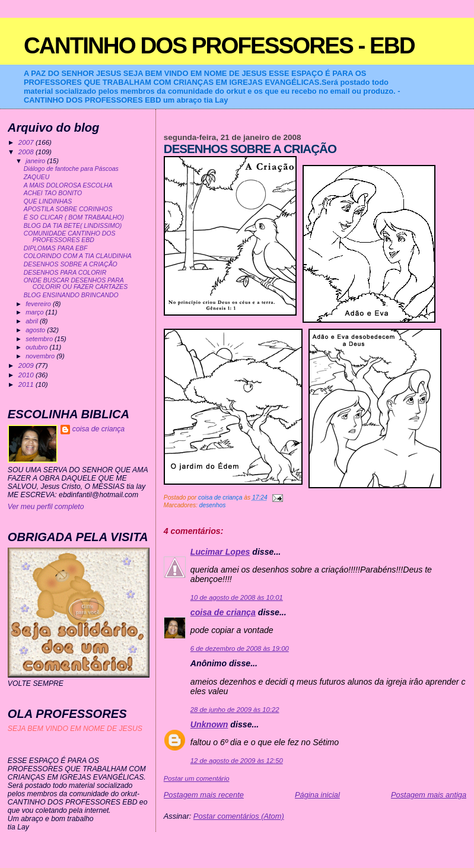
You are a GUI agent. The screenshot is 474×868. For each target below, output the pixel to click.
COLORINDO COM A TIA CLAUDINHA (78, 256)
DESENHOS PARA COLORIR (65, 273)
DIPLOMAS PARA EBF (56, 248)
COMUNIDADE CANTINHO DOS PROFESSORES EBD (70, 237)
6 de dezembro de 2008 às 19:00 (240, 648)
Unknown (209, 724)
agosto (36, 330)
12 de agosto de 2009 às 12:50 (237, 761)
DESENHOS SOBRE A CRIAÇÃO (71, 264)
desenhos (213, 505)
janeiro (36, 161)
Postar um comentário (197, 778)
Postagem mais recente (204, 795)
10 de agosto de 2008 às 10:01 (237, 597)
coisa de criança (223, 612)
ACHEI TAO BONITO (53, 193)
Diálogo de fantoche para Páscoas (71, 169)
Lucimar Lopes (220, 552)
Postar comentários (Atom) (239, 816)
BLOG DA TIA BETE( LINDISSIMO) (73, 226)
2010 (27, 375)
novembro (41, 356)
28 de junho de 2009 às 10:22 (235, 710)
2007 (27, 142)
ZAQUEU (37, 177)
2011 (27, 384)
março (36, 312)
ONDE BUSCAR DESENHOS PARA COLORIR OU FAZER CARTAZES (76, 284)
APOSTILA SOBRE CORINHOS (68, 209)
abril (33, 321)
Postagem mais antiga (429, 795)
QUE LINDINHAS (48, 201)
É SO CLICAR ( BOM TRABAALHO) (74, 217)
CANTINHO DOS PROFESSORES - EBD (219, 45)
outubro (37, 347)
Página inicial (317, 795)
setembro (40, 339)
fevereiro (39, 304)
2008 (27, 152)
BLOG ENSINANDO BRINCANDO (71, 295)
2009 (27, 365)
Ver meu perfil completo (46, 507)
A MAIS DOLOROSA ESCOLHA (68, 185)
